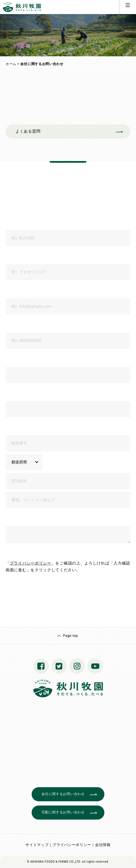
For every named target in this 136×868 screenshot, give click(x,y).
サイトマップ (37, 845)
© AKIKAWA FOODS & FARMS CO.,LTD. (54, 862)
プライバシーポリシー (31, 563)
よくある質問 (28, 131)
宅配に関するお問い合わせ (63, 812)
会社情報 (103, 845)
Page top (70, 636)
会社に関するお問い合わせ (63, 794)
